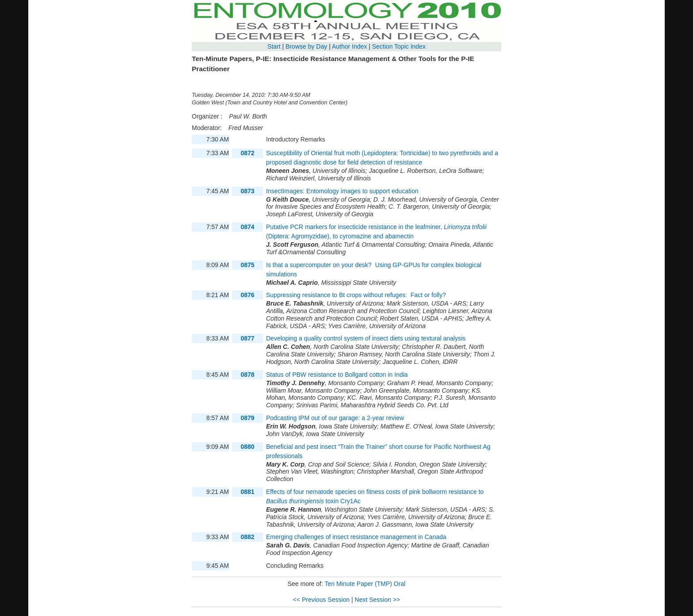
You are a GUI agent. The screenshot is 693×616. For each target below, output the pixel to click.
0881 (247, 492)
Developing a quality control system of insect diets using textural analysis (366, 338)
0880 (247, 447)
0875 (247, 265)
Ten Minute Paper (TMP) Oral (365, 584)
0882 (247, 537)
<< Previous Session (321, 600)
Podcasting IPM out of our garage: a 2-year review (335, 418)
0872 (247, 153)
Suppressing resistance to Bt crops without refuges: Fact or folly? (356, 295)
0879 (247, 418)
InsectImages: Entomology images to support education (343, 191)
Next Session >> (378, 600)
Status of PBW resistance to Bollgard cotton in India (337, 375)
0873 (247, 191)
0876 (247, 295)
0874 (247, 227)
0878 (247, 375)
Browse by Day (306, 46)
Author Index (349, 46)
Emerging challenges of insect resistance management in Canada (356, 537)
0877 (247, 338)
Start (274, 46)
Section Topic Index (399, 46)
